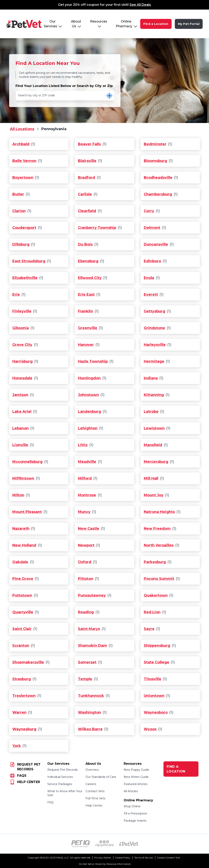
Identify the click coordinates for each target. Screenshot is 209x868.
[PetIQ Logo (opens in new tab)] (81, 844)
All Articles (131, 791)
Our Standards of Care (101, 777)
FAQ (50, 802)
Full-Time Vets (95, 798)
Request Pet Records (62, 770)
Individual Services (60, 777)
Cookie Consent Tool (168, 858)
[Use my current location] (109, 96)
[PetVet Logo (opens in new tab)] (128, 844)
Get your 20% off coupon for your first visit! (104, 5)
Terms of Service (144, 858)
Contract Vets (95, 791)
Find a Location (156, 24)
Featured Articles (136, 784)
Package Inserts (135, 821)
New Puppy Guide (136, 770)
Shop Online (132, 806)
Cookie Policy (123, 858)
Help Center (94, 806)
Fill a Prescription (135, 813)
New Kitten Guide (136, 777)
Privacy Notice (103, 858)
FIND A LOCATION (176, 769)
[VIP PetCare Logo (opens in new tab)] (105, 844)
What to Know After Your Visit (65, 793)
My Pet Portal (189, 24)
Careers (91, 784)
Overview (92, 770)
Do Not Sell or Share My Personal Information (105, 864)
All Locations (22, 129)
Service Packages (60, 784)
